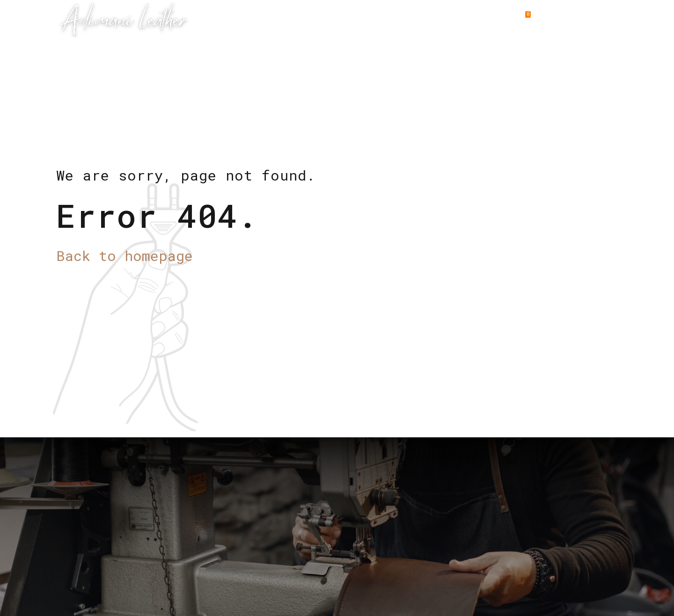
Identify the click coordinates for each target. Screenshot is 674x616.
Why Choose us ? (360, 19)
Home (223, 19)
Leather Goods (279, 19)
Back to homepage (125, 256)
